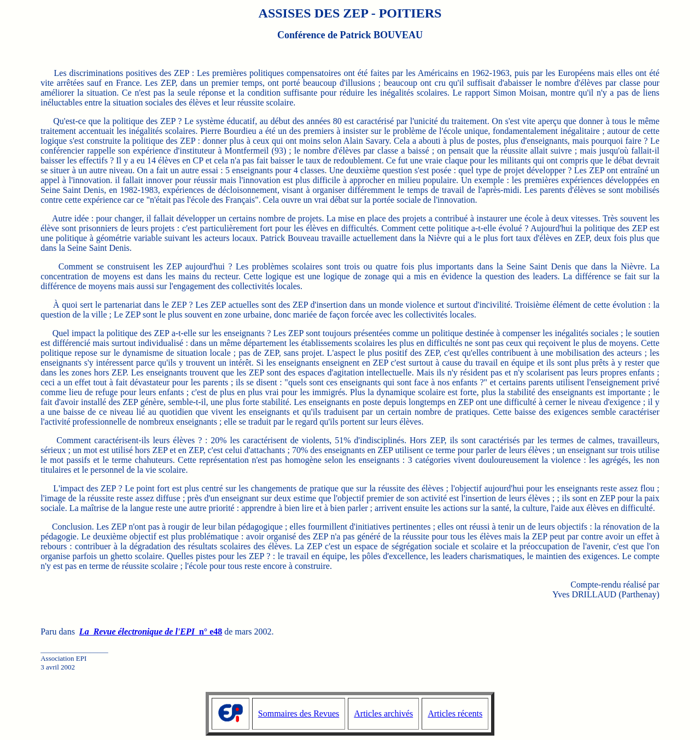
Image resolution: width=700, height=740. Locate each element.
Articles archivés (383, 713)
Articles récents (455, 713)
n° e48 (151, 632)
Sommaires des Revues (299, 713)
